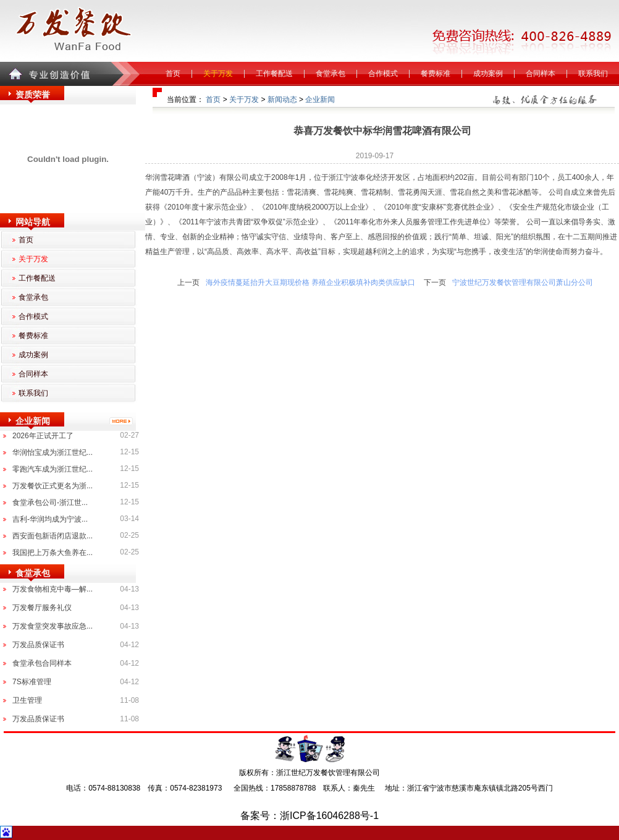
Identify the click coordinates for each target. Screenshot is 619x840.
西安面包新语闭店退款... (53, 536)
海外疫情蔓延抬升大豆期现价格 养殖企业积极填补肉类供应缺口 (310, 282)
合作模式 (383, 74)
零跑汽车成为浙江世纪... (53, 469)
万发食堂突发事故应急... (53, 626)
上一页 (188, 282)
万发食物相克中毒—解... (53, 589)
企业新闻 (320, 100)
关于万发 (218, 74)
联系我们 (593, 74)
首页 (173, 74)
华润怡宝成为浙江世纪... (53, 452)
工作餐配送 (274, 74)
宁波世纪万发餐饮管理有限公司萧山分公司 (523, 282)
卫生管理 (27, 700)
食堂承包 (331, 74)
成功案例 (488, 74)
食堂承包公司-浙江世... (50, 503)
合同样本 (541, 74)
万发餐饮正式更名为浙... (53, 486)
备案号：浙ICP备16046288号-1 (309, 816)
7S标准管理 (32, 682)
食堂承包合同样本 (42, 663)
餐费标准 (436, 74)
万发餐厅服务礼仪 (42, 608)
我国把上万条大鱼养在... (53, 553)
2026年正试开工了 (43, 436)
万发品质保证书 (38, 645)
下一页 (435, 282)
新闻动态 (282, 100)
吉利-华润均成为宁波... (50, 519)
